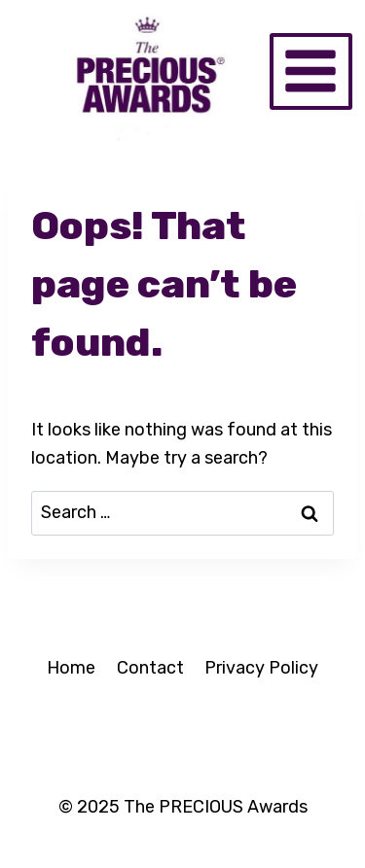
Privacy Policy (261, 668)
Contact (150, 668)
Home (71, 668)
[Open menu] (311, 71)
